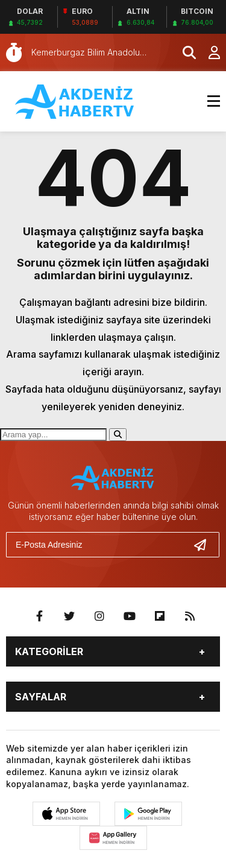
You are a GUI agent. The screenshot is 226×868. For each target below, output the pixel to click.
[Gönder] (205, 545)
